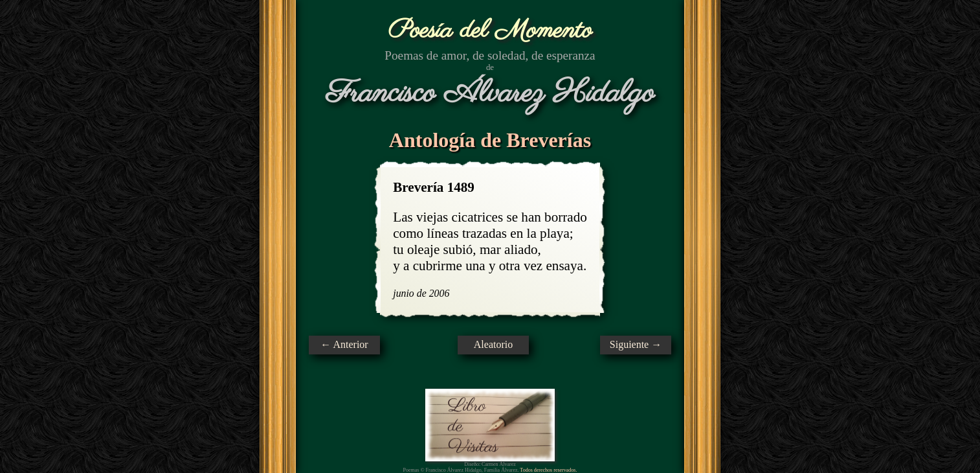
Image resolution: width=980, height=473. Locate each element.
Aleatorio (493, 344)
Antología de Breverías (490, 140)
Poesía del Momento (490, 31)
